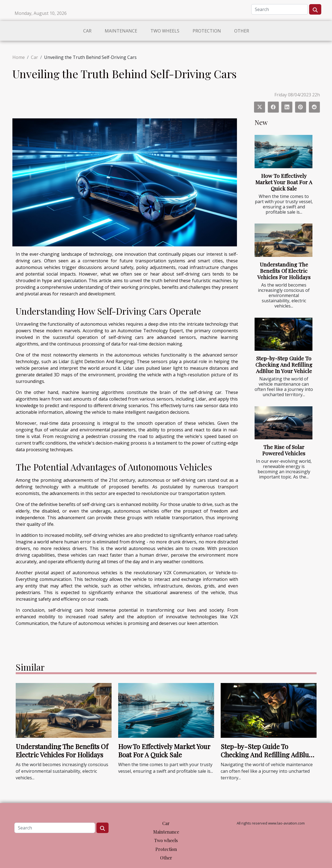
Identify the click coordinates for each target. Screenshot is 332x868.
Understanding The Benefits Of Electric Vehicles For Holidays (284, 271)
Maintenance (121, 31)
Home (19, 57)
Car (87, 31)
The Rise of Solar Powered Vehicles (284, 450)
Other (242, 31)
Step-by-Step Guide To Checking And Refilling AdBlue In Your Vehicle (284, 364)
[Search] (280, 9)
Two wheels (165, 31)
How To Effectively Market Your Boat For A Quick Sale (284, 182)
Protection (207, 31)
